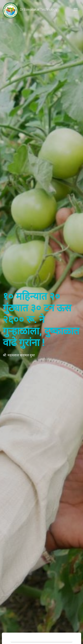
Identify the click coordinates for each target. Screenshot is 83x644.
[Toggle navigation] (76, 9)
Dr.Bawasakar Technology (30, 9)
